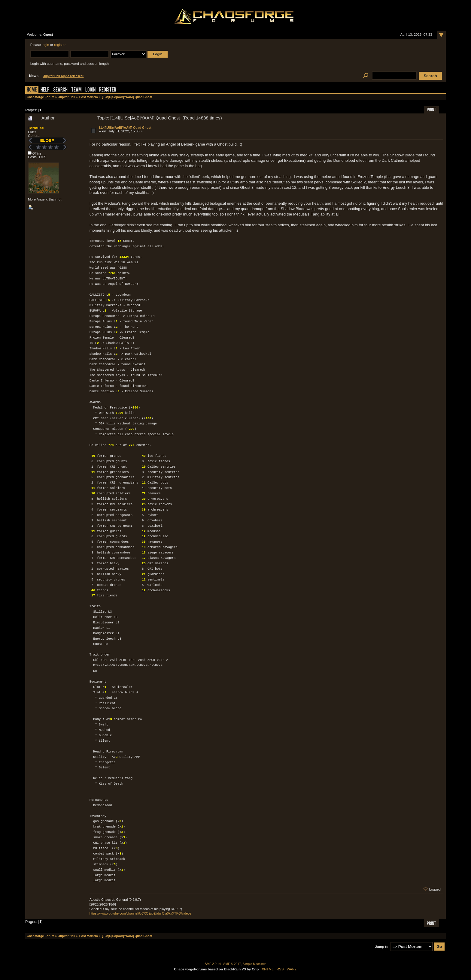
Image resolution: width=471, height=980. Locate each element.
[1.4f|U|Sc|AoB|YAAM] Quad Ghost (125, 128)
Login (90, 90)
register (60, 45)
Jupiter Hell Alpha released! (63, 76)
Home (32, 90)
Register (108, 90)
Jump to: (382, 947)
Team (76, 90)
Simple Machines (255, 964)
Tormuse (36, 128)
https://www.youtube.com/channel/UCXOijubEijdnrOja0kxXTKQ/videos (140, 913)
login (45, 45)
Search (60, 90)
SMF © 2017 (232, 964)
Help (45, 90)
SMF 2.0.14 (213, 964)
